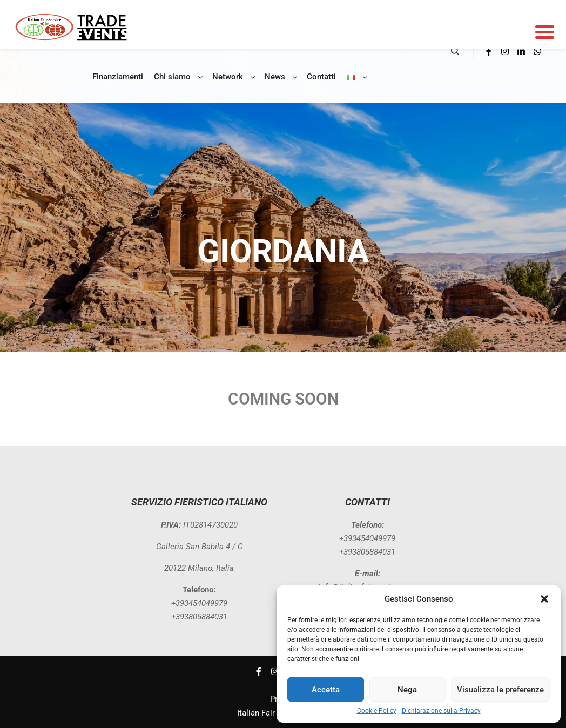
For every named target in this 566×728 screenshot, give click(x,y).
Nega (407, 690)
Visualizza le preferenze (500, 690)
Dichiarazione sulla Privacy (441, 711)
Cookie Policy (377, 711)
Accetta (326, 690)
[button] (544, 599)
